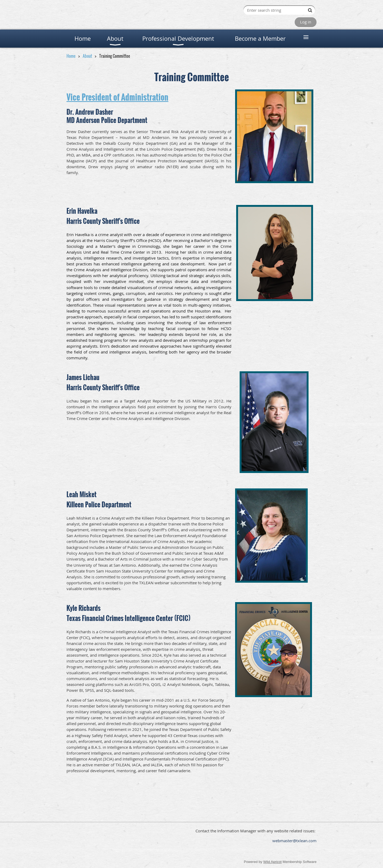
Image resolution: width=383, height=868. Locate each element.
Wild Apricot (272, 862)
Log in (306, 22)
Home (71, 56)
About (87, 56)
